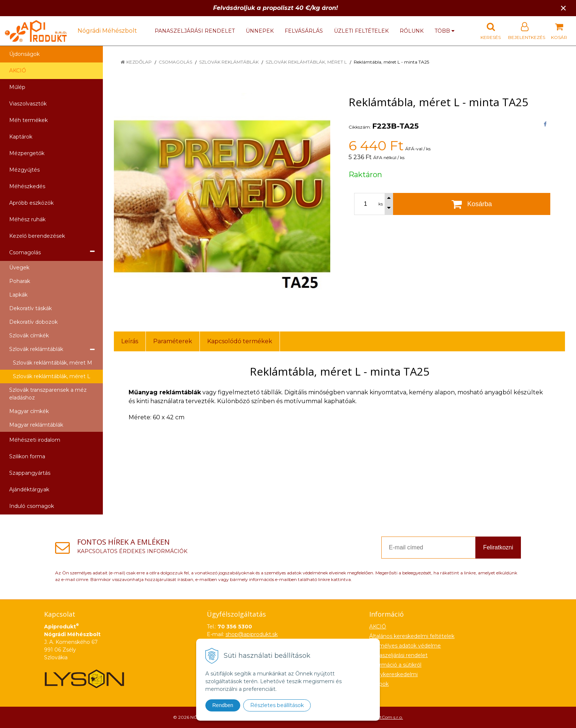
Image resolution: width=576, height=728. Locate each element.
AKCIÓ (18, 71)
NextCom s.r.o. (388, 717)
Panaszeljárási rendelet (195, 31)
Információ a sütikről (395, 665)
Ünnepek (260, 31)
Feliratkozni (498, 547)
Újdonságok (24, 54)
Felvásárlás (304, 31)
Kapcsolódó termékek (240, 341)
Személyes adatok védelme (405, 646)
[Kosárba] (472, 204)
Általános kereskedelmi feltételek (412, 636)
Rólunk (412, 31)
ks (381, 204)
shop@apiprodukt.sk (252, 634)
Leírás (130, 341)
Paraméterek (173, 341)
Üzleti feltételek (361, 31)
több (444, 31)
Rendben (223, 705)
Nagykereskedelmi (393, 674)
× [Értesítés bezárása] (564, 8)
